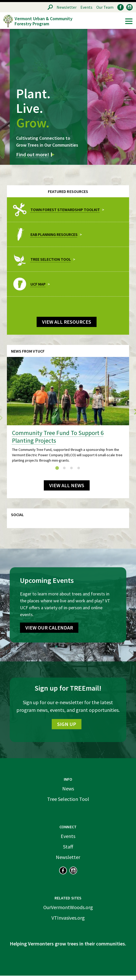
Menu (129, 21)
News (68, 788)
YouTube (129, 7)
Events (86, 7)
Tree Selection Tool (68, 799)
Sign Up (67, 724)
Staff (68, 847)
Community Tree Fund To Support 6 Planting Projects (58, 437)
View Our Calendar (49, 628)
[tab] (57, 468)
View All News (67, 485)
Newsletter (67, 7)
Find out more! (33, 154)
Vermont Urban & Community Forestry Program (44, 21)
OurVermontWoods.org (68, 907)
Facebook (121, 7)
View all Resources (67, 322)
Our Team (105, 7)
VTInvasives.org (68, 918)
